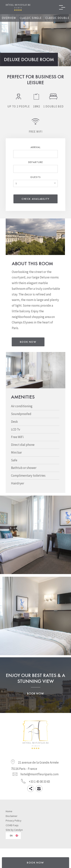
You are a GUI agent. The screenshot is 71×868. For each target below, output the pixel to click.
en (11, 839)
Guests (35, 177)
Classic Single (31, 18)
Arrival (35, 147)
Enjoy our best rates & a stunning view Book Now (35, 689)
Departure (36, 162)
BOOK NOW (35, 863)
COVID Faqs (12, 829)
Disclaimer (12, 820)
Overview (9, 18)
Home (9, 815)
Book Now (39, 344)
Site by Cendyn (14, 834)
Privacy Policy (14, 824)
